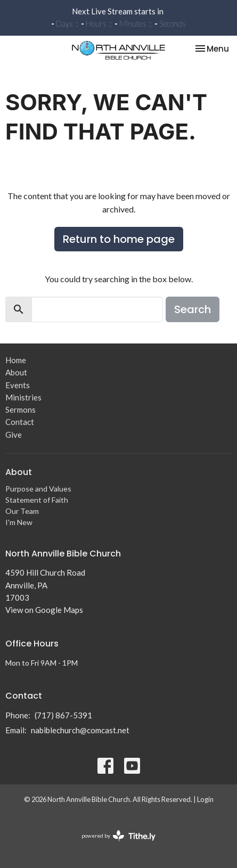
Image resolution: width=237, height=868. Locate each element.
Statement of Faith (37, 500)
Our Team (22, 511)
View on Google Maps (44, 610)
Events (18, 385)
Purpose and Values (38, 489)
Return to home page (119, 239)
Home (16, 360)
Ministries (23, 397)
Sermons (21, 410)
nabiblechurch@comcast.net (80, 730)
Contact (20, 422)
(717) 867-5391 (63, 715)
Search (193, 309)
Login (205, 799)
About (16, 372)
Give (14, 435)
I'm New (19, 522)
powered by (119, 836)
